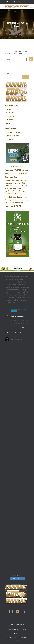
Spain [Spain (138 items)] (7, 200)
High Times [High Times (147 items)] (17, 188)
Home (11, 625)
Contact (17, 634)
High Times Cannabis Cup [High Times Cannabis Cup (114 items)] (13, 191)
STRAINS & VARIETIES (12, 136)
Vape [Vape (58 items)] (25, 203)
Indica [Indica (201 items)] (7, 194)
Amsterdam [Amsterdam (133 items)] (9, 170)
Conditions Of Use (13, 629)
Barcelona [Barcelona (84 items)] (25, 170)
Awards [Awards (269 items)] (17, 170)
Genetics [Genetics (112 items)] (25, 186)
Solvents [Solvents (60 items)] (25, 197)
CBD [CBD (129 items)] (27, 180)
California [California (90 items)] (8, 174)
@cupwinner (14, 318)
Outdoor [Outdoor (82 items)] (17, 194)
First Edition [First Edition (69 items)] (14, 186)
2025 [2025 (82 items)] (25, 167)
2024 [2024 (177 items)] (21, 167)
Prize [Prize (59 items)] (22, 194)
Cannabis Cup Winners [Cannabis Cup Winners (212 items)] (15, 180)
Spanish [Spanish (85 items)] (12, 200)
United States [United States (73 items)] (19, 203)
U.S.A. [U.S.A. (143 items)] (12, 202)
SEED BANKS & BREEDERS (13, 132)
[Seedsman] (17, 153)
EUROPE (8, 109)
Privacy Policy (20, 625)
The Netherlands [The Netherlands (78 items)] (24, 200)
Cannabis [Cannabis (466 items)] (22, 173)
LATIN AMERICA (11, 116)
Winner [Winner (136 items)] (7, 206)
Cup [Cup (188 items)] (24, 183)
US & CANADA (10, 113)
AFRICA (8, 123)
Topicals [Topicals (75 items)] (7, 203)
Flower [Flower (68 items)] (20, 186)
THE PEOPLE (10, 139)
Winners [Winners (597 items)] (16, 206)
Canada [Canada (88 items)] (14, 174)
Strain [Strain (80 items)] (17, 200)
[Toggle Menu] (32, 7)
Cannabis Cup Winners (17, 316)
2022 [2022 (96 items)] (12, 167)
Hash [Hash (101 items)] (6, 189)
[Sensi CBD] (17, 234)
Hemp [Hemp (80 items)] (10, 189)
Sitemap (24, 629)
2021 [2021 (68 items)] (9, 167)
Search (7, 74)
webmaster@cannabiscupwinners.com (18, 2)
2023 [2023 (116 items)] (16, 167)
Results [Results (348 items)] (9, 197)
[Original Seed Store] (17, 269)
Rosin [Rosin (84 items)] (15, 197)
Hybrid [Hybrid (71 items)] (24, 191)
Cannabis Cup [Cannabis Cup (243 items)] (11, 177)
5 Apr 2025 (22, 318)
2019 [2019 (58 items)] (6, 167)
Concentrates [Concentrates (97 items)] (17, 183)
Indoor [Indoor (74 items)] (12, 194)
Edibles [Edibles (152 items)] (8, 186)
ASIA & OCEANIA (11, 120)
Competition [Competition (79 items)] (8, 183)
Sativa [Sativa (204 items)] (20, 197)
